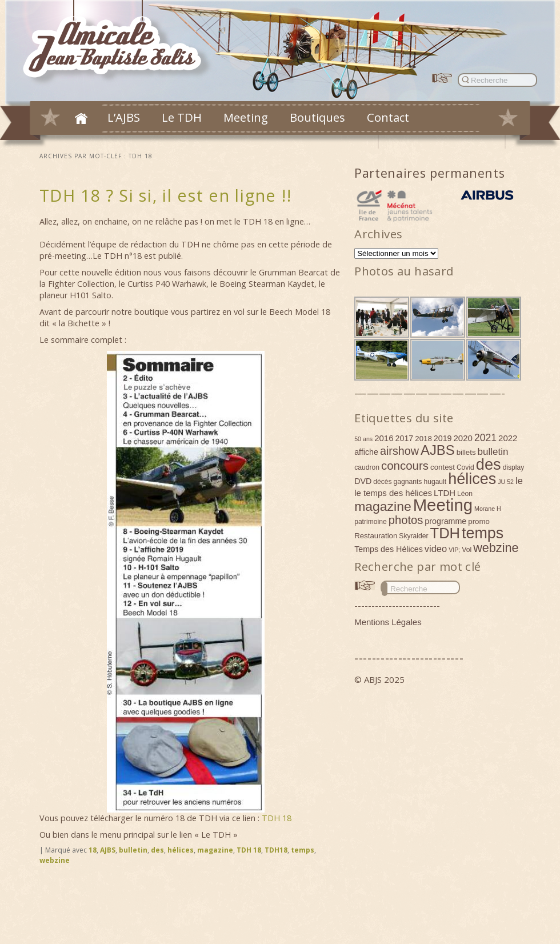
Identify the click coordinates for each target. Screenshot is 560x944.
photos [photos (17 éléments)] (406, 520)
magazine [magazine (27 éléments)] (383, 506)
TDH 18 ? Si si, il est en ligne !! (166, 195)
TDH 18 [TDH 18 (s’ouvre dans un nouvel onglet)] (277, 818)
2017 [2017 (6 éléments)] (405, 438)
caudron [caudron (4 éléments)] (367, 467)
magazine (215, 850)
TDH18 (276, 850)
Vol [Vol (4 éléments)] (467, 550)
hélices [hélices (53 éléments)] (472, 479)
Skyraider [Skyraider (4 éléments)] (413, 536)
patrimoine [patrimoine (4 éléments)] (371, 522)
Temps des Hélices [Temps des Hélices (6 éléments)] (389, 549)
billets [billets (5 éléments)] (466, 452)
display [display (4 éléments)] (514, 467)
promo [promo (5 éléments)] (479, 521)
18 (93, 850)
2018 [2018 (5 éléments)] (423, 439)
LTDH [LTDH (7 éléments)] (445, 493)
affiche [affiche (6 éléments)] (366, 452)
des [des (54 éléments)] (489, 464)
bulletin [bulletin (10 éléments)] (493, 452)
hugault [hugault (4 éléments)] (435, 482)
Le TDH (182, 117)
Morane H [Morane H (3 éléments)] (488, 509)
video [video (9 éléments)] (436, 549)
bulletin (133, 850)
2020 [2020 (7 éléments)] (463, 438)
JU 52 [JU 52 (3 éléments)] (506, 482)
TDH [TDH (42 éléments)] (445, 533)
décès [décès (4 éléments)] (382, 482)
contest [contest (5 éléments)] (443, 467)
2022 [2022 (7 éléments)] (508, 438)
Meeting (246, 117)
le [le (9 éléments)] (519, 481)
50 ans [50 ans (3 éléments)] (363, 439)
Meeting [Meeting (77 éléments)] (443, 505)
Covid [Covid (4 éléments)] (465, 467)
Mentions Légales (388, 622)
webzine (55, 860)
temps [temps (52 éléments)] (483, 533)
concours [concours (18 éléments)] (405, 465)
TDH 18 (249, 850)
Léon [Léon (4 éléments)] (465, 494)
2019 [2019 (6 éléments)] (443, 438)
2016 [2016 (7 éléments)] (384, 438)
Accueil (81, 118)
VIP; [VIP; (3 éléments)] (454, 550)
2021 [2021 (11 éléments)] (485, 438)
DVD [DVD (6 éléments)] (363, 481)
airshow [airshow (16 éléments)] (399, 451)
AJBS (108, 850)
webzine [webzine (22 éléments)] (496, 548)
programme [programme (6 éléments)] (445, 521)
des (157, 850)
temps (303, 850)
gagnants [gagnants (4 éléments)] (408, 482)
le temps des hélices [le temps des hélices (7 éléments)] (393, 493)
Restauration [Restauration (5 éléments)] (376, 536)
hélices (181, 850)
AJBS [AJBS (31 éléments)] (438, 450)
